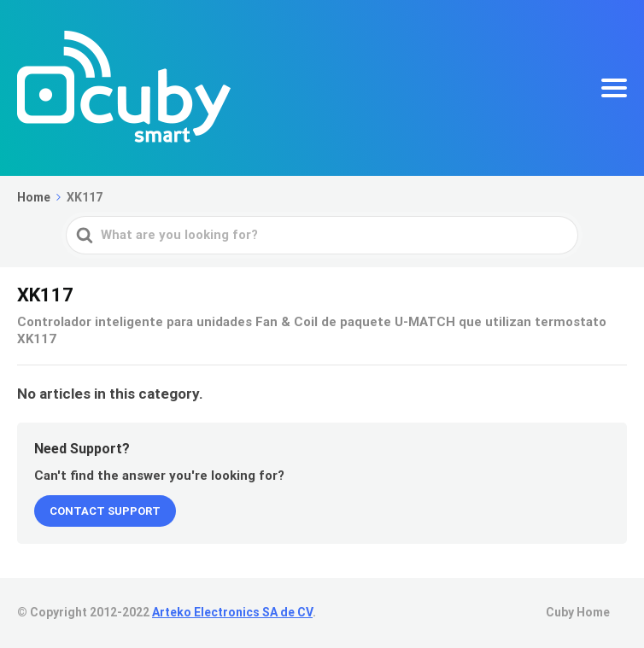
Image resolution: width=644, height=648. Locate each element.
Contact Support (105, 511)
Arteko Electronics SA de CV (232, 612)
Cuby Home (578, 612)
